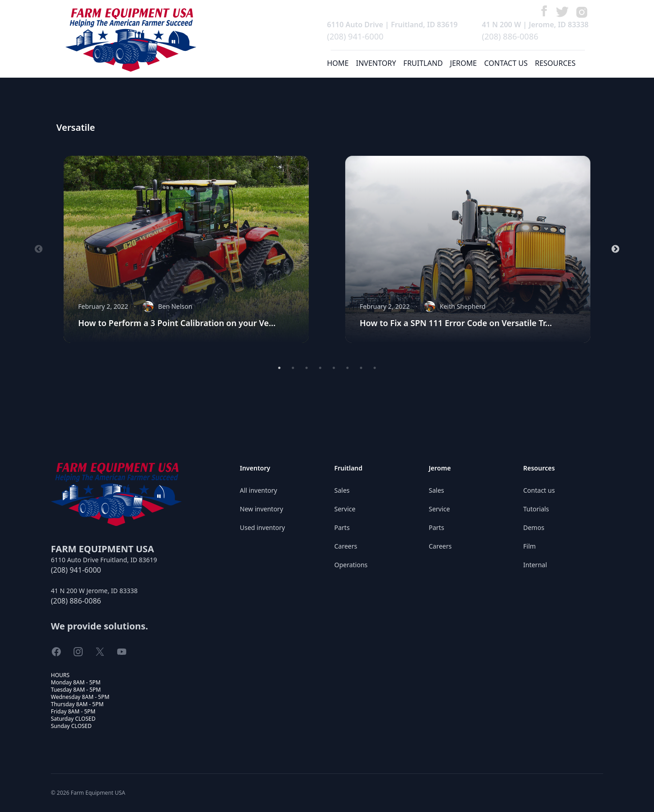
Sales (342, 490)
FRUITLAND (423, 63)
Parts (342, 527)
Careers (346, 546)
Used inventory (262, 527)
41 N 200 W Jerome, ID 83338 (94, 591)
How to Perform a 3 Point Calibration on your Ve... (177, 323)
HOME (338, 63)
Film (530, 546)
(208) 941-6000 (355, 36)
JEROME (463, 63)
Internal (535, 565)
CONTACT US (506, 63)
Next (615, 249)
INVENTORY (376, 63)
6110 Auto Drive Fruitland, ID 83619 (104, 560)
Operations (351, 565)
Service (345, 509)
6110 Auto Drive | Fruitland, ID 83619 (392, 25)
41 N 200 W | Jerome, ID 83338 (535, 25)
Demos (534, 527)
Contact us (539, 490)
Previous (39, 249)
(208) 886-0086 (510, 36)
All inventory (258, 490)
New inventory (261, 509)
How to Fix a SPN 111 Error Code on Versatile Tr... (456, 323)
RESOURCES (555, 63)
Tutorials (536, 509)
